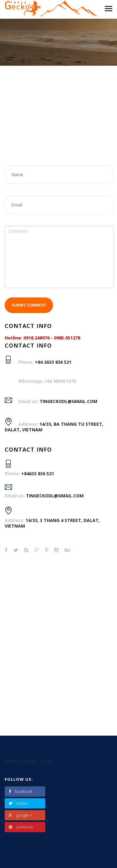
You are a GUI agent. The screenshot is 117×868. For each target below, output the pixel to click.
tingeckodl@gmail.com (55, 496)
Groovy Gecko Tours (29, 761)
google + (20, 815)
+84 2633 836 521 (53, 362)
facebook (21, 791)
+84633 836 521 (38, 474)
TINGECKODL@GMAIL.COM (68, 401)
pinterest (21, 827)
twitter (18, 803)
